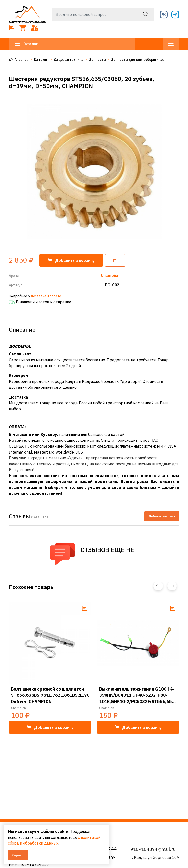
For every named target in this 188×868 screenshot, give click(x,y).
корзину (71, 260)
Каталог (26, 44)
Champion (18, 708)
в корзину (50, 727)
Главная (19, 60)
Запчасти (97, 60)
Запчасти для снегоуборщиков (138, 60)
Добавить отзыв (162, 516)
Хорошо (18, 855)
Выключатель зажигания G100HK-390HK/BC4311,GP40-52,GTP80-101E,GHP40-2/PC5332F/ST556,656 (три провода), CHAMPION (137, 695)
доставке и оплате (46, 296)
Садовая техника (69, 60)
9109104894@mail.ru (153, 849)
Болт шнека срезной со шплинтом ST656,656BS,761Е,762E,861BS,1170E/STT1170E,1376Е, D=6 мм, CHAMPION (50, 695)
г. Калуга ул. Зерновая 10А (155, 857)
